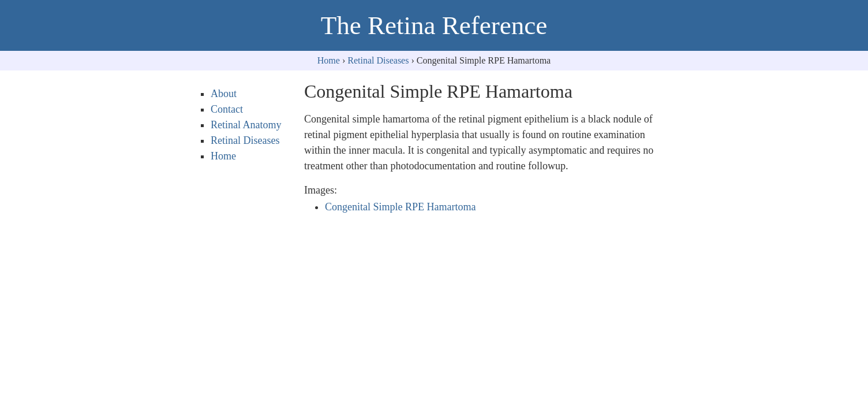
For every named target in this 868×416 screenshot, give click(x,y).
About (224, 94)
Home (329, 60)
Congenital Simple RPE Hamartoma (400, 207)
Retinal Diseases (378, 60)
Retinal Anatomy (246, 125)
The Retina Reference (434, 25)
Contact (227, 109)
